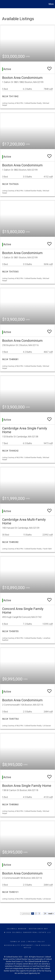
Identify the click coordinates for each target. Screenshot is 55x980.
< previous (25, 914)
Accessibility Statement (19, 945)
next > (51, 914)
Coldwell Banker (17, 929)
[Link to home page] (2, 4)
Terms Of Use (18, 942)
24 (45, 914)
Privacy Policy (36, 942)
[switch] (49, 67)
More (51, 4)
